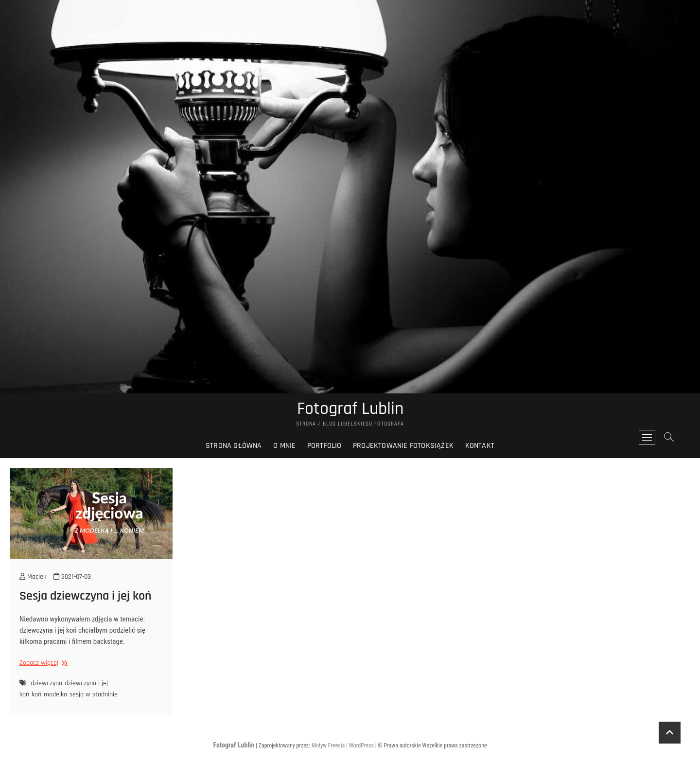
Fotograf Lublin (350, 409)
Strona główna (234, 446)
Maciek (33, 577)
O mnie (284, 446)
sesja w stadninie (94, 694)
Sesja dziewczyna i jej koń (85, 596)
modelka (55, 694)
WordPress (361, 745)
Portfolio (324, 446)
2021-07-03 (72, 577)
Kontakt (480, 446)
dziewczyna (46, 683)
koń (36, 694)
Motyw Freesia (328, 745)
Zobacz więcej (42, 663)
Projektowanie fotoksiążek (403, 446)
